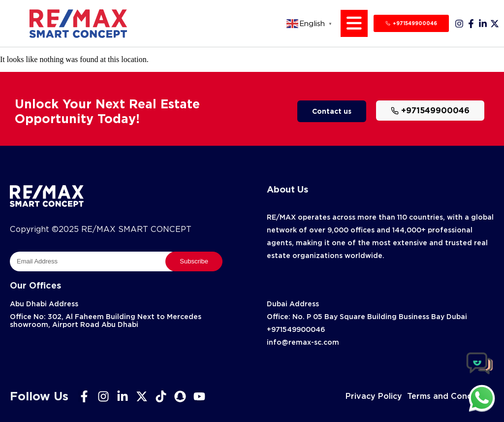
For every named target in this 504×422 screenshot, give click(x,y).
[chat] (482, 398)
